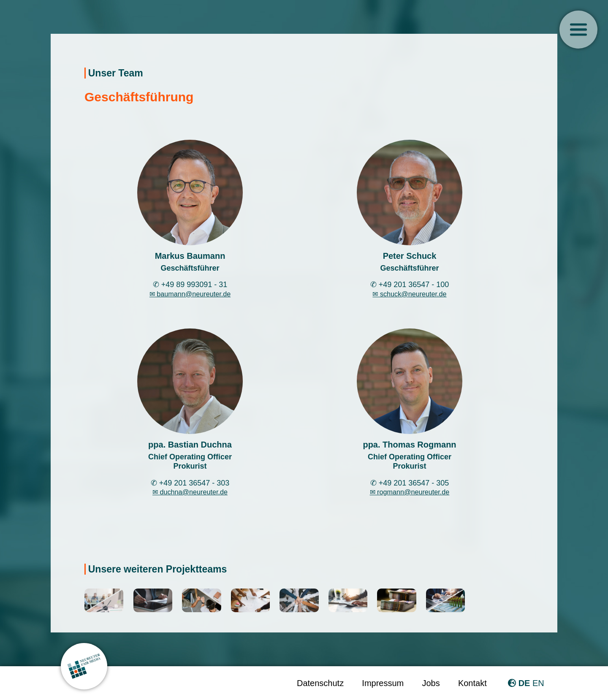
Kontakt (472, 683)
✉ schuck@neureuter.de (409, 294)
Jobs (431, 683)
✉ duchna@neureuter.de (190, 492)
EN (538, 683)
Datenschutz (320, 683)
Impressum (383, 683)
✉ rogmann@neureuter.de (410, 492)
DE (524, 683)
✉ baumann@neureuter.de (190, 294)
